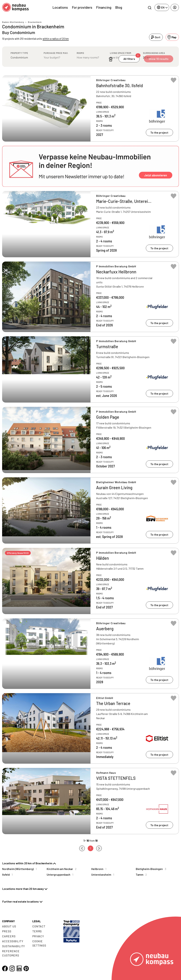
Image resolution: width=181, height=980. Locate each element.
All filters (132, 58)
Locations (60, 7)
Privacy (38, 936)
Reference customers (11, 953)
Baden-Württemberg (13, 22)
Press (7, 931)
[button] (90, 166)
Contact (39, 926)
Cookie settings (39, 943)
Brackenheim (35, 22)
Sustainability (14, 946)
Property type (19, 53)
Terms (37, 931)
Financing (104, 7)
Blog (119, 7)
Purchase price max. (56, 53)
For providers (82, 7)
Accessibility (13, 941)
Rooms (80, 53)
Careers (9, 936)
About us (9, 926)
